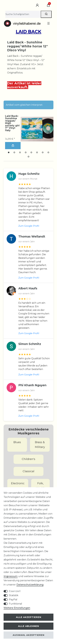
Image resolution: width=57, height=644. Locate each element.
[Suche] (46, 14)
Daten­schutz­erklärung (30, 585)
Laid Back (29, 32)
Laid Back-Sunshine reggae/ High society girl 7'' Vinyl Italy (12, 123)
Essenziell (15, 591)
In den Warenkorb (13, 146)
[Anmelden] (38, 5)
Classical (28, 471)
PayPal (13, 600)
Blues (17, 442)
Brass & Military (40, 445)
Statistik (14, 595)
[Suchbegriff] (23, 14)
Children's (28, 459)
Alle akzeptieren (29, 617)
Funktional (16, 604)
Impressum (11, 576)
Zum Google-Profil (29, 226)
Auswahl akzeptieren (28, 635)
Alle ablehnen (28, 626)
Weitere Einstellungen (17, 608)
